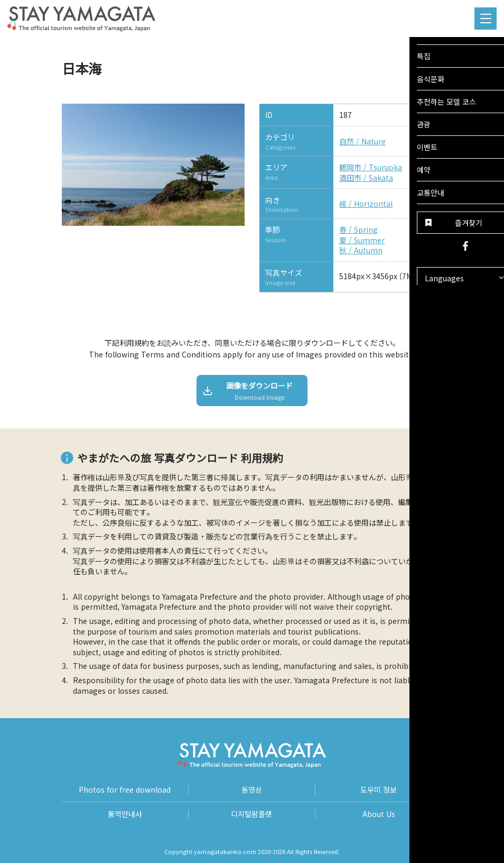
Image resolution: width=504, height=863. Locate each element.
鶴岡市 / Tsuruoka (371, 167)
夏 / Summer (362, 240)
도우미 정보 (379, 790)
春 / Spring (358, 230)
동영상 (252, 790)
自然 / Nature (362, 141)
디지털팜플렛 (251, 814)
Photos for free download (125, 790)
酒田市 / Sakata (366, 178)
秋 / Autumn (361, 250)
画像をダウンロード (248, 391)
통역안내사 (125, 814)
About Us (379, 814)
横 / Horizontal (366, 204)
